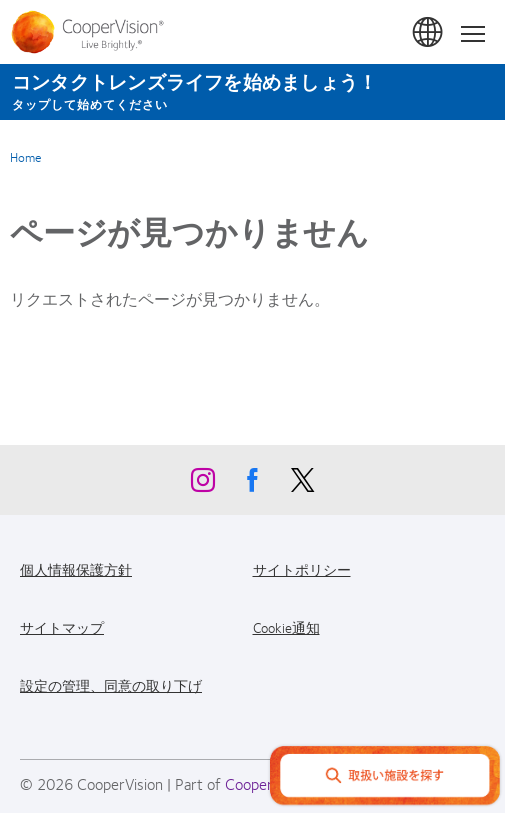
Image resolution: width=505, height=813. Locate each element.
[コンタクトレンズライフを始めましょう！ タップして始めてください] (252, 92)
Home (25, 157)
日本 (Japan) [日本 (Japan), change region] (429, 33)
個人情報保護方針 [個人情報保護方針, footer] (76, 569)
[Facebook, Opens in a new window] (253, 485)
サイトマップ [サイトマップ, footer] (62, 627)
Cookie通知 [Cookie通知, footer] (286, 627)
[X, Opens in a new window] (303, 485)
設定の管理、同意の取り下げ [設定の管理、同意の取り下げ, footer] (111, 685)
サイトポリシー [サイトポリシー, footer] (302, 569)
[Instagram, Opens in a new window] (203, 485)
